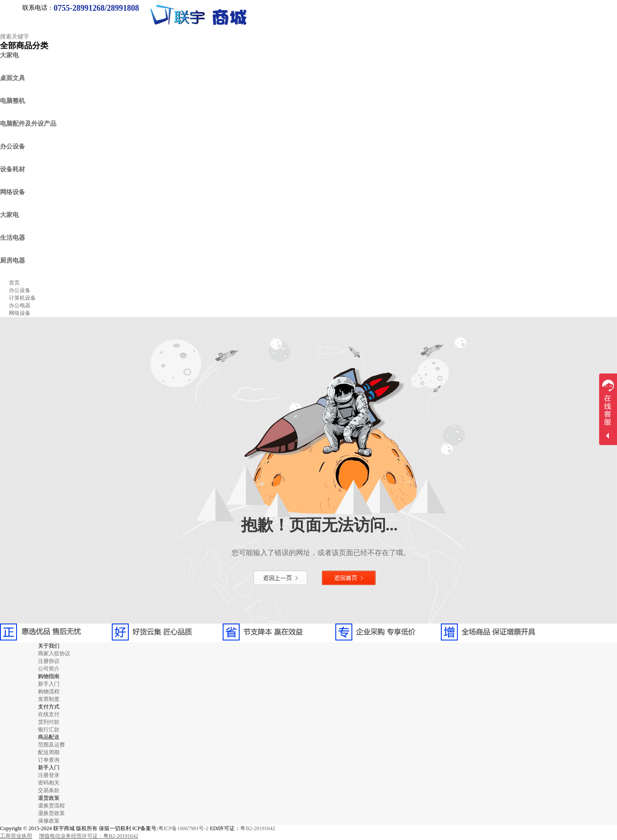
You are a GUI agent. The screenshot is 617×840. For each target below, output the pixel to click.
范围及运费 (51, 745)
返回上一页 (280, 578)
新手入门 (49, 684)
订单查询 (49, 760)
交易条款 (49, 790)
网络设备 (20, 313)
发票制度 (49, 699)
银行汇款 (49, 730)
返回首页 (349, 578)
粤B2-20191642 (258, 828)
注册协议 (49, 661)
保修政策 (49, 821)
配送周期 (49, 752)
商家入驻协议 (54, 653)
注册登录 (49, 775)
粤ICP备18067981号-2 (184, 828)
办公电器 (20, 305)
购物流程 (49, 692)
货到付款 (49, 722)
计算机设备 (22, 298)
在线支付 (49, 714)
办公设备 (20, 290)
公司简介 (49, 669)
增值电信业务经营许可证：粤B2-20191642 (89, 836)
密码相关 (49, 783)
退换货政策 (51, 813)
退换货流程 (51, 806)
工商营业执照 (16, 836)
